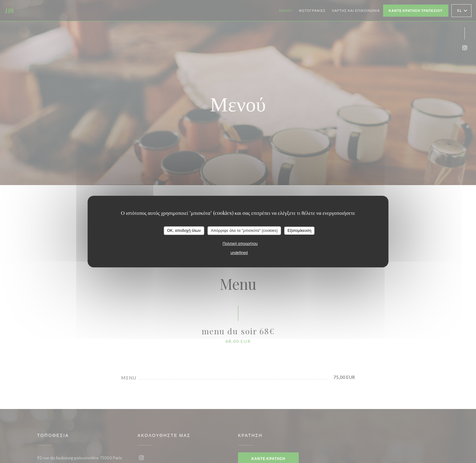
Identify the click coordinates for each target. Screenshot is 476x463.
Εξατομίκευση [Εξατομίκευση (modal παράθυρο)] (299, 230)
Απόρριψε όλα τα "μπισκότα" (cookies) (244, 230)
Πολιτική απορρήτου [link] (240, 243)
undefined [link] (239, 253)
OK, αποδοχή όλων (184, 230)
